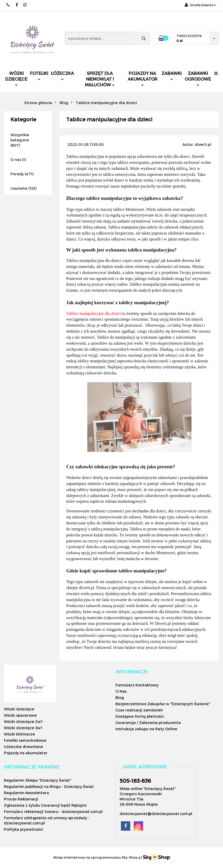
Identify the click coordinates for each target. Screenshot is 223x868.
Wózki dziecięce (16, 78)
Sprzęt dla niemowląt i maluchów (100, 79)
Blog (120, 698)
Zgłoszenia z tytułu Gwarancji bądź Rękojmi (45, 805)
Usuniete (19, 188)
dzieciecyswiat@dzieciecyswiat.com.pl (156, 814)
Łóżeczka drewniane (23, 747)
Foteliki (39, 76)
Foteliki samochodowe (25, 740)
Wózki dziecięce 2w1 (23, 722)
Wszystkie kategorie (20, 137)
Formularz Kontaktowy (137, 685)
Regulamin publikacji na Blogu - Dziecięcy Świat (49, 786)
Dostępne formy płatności (140, 716)
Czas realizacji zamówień (139, 710)
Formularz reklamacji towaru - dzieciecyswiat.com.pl (53, 812)
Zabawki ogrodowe (198, 78)
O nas (16, 160)
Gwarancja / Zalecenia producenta (148, 723)
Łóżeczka (62, 76)
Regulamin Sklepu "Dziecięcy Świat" (38, 780)
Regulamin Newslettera (26, 793)
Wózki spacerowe (20, 715)
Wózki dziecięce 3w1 (23, 728)
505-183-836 (135, 781)
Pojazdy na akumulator (143, 78)
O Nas (121, 691)
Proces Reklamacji (21, 799)
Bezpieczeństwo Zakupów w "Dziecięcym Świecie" (163, 704)
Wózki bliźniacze (19, 734)
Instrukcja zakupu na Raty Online (146, 729)
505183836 (8, 5)
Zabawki (172, 76)
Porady (17, 174)
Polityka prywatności (23, 829)
